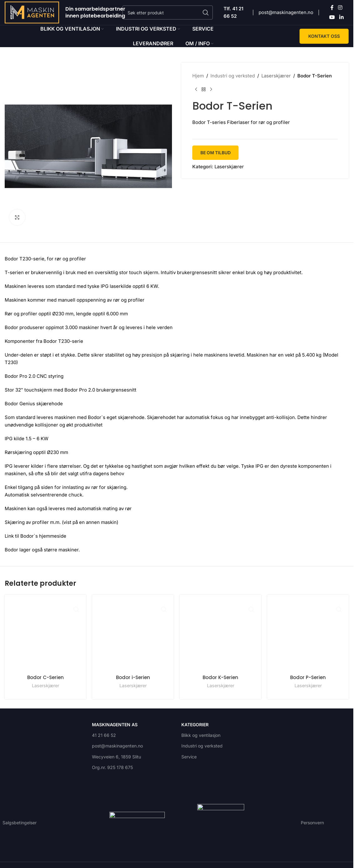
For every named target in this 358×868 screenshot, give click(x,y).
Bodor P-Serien (308, 682)
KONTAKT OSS (324, 36)
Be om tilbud (217, 153)
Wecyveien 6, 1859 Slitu (116, 755)
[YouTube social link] (332, 17)
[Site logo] (32, 12)
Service (189, 755)
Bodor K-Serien (220, 677)
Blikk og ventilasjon (201, 734)
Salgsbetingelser (20, 821)
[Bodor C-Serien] (45, 633)
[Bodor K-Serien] (220, 635)
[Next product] (211, 90)
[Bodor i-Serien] (133, 635)
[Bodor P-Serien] (308, 638)
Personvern (312, 821)
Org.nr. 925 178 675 (112, 766)
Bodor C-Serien (45, 672)
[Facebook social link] (332, 8)
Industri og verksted (233, 76)
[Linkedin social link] (341, 17)
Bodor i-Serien (133, 677)
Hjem (198, 76)
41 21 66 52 (104, 734)
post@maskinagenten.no (286, 12)
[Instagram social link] (340, 8)
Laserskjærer (276, 76)
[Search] (168, 12)
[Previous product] (196, 90)
